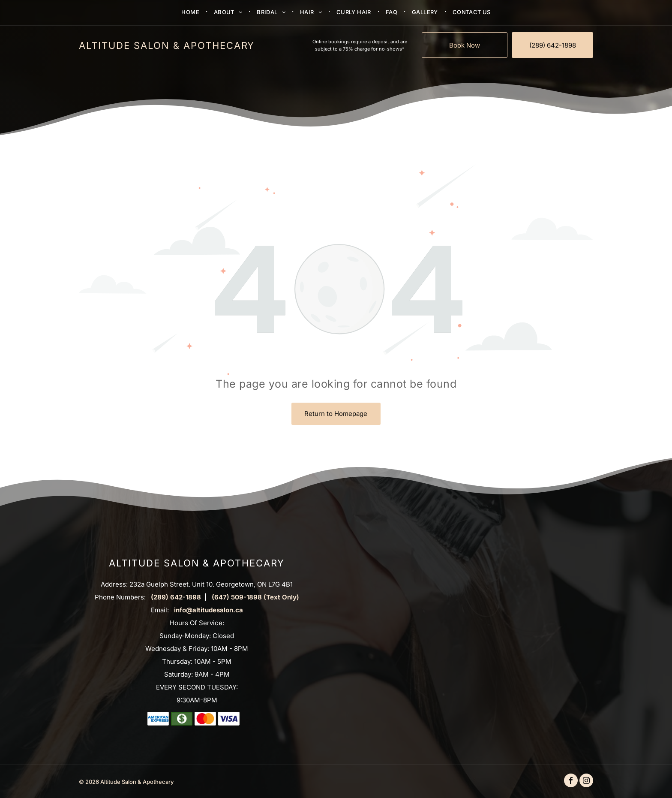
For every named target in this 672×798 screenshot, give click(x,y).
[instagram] (586, 781)
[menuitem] (191, 12)
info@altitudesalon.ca (208, 610)
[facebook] (571, 781)
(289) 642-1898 (176, 597)
